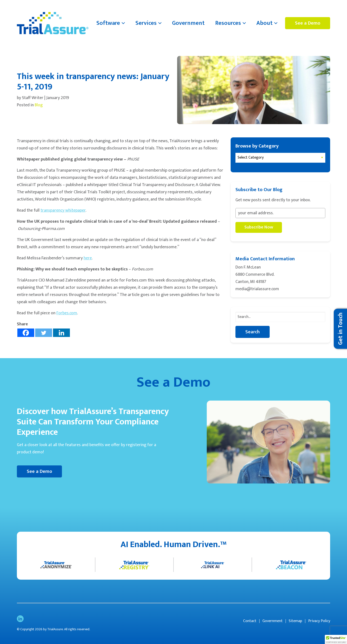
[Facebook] (26, 333)
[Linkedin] (61, 333)
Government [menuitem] (188, 23)
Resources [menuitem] (228, 23)
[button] (336, 639)
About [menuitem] (264, 23)
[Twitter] (44, 333)
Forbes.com (67, 313)
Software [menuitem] (108, 23)
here (88, 258)
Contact (250, 621)
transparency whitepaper (63, 210)
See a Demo (308, 23)
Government (273, 621)
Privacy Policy (319, 621)
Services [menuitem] (146, 23)
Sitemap (295, 621)
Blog (39, 105)
